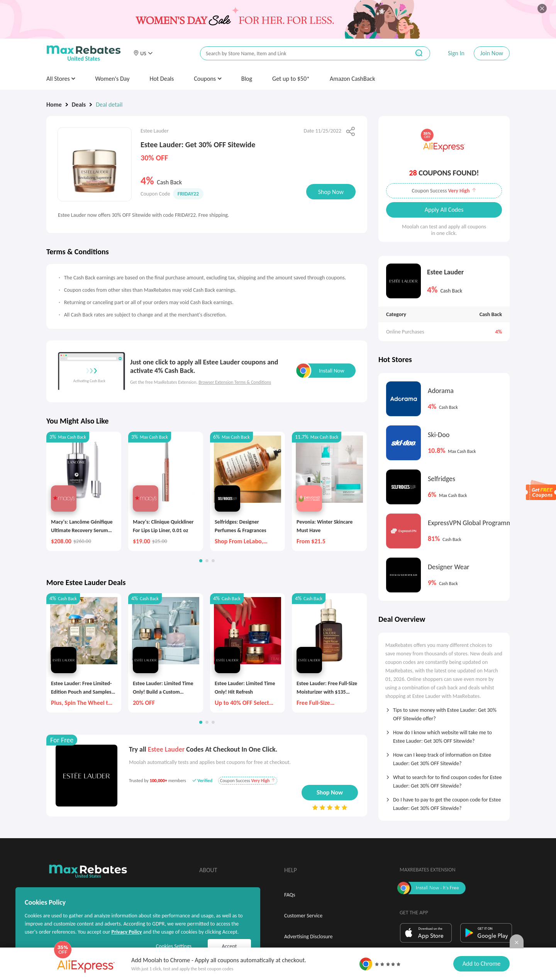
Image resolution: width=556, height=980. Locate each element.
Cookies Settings (174, 946)
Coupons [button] (208, 79)
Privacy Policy (126, 932)
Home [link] (54, 105)
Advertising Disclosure (308, 937)
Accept (230, 946)
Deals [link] (79, 105)
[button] (143, 53)
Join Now (492, 53)
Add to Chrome (481, 964)
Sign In (456, 53)
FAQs (290, 895)
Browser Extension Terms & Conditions (235, 382)
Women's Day (112, 79)
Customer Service (303, 916)
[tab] (444, 712)
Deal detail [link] (109, 105)
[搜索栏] (300, 54)
